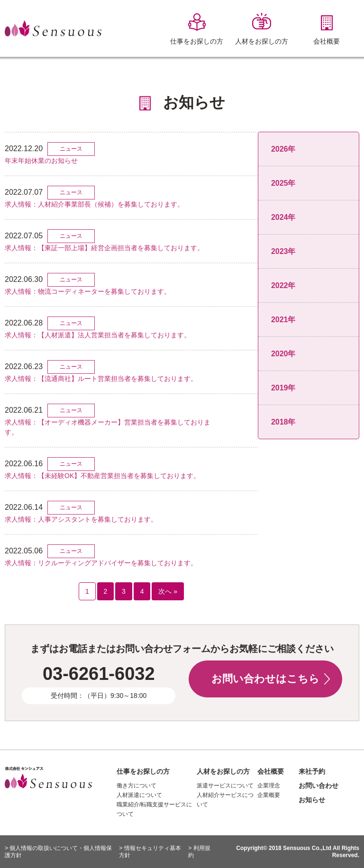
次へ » (168, 591)
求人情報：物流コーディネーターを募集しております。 (88, 291)
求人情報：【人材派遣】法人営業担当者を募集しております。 (98, 335)
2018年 (283, 422)
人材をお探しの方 (223, 771)
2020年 (283, 354)
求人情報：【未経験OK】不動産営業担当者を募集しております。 (102, 476)
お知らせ (312, 800)
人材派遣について (139, 795)
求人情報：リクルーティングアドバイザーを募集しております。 (101, 563)
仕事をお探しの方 (143, 771)
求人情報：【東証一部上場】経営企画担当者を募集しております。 (104, 248)
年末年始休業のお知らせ (41, 161)
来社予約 (312, 771)
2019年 (283, 388)
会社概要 (271, 771)
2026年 (283, 149)
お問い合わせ (318, 786)
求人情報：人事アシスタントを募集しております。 (81, 519)
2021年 (283, 320)
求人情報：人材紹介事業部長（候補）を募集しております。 (94, 204)
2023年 (283, 251)
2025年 (283, 183)
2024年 (283, 217)
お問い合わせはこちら (265, 679)
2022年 (283, 285)
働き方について (136, 786)
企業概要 (269, 795)
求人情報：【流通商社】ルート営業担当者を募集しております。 (101, 379)
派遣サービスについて (225, 786)
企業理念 (269, 786)
